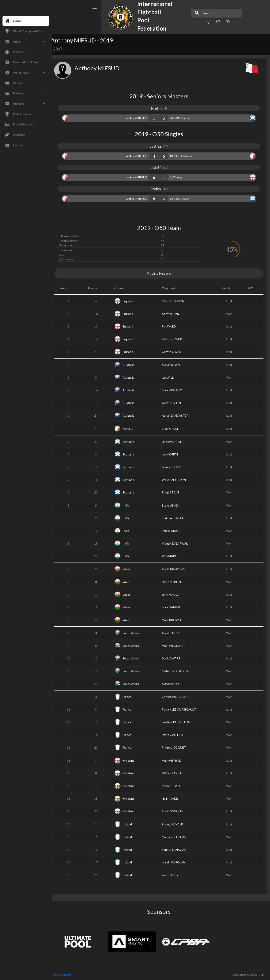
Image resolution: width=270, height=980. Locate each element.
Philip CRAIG (173, 492)
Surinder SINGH (175, 518)
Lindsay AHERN (175, 442)
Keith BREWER (174, 339)
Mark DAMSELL (174, 607)
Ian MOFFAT (173, 454)
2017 (63, 49)
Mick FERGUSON (176, 301)
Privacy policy (68, 975)
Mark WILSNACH (176, 646)
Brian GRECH (173, 429)
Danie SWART (174, 658)
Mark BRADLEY (174, 390)
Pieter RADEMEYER (178, 671)
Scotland (132, 442)
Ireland (131, 824)
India (130, 505)
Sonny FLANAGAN (177, 850)
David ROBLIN (174, 582)
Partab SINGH (174, 531)
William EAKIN (174, 773)
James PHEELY (174, 467)
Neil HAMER (172, 799)
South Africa (135, 633)
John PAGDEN (174, 403)
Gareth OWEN (174, 352)
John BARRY (173, 875)
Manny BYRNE (174, 760)
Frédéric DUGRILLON (178, 722)
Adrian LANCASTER (178, 415)
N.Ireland (132, 760)
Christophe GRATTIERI (180, 697)
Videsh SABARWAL (177, 543)
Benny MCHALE (175, 824)
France (131, 697)
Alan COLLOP (173, 633)
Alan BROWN (173, 365)
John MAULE (173, 595)
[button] (185, 22)
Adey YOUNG (173, 314)
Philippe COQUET (176, 747)
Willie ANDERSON (176, 480)
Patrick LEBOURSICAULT (181, 709)
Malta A (131, 429)
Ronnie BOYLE (174, 786)
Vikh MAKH (172, 556)
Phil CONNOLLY (175, 811)
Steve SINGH (173, 505)
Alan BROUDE (174, 684)
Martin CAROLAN (176, 862)
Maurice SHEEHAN (177, 837)
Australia (132, 365)
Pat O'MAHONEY (176, 569)
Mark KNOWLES (175, 620)
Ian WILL (170, 377)
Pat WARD (171, 326)
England (132, 301)
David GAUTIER (175, 735)
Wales (130, 569)
